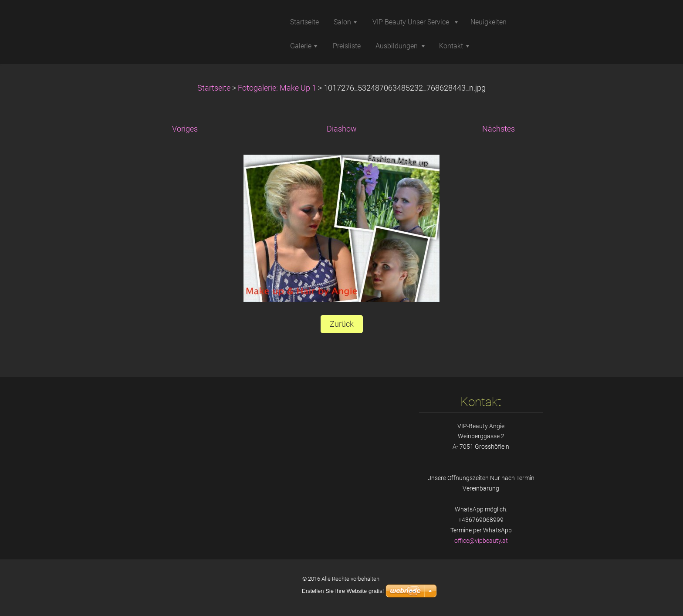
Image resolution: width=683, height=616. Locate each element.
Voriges (185, 129)
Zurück (342, 324)
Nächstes (499, 129)
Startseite (214, 88)
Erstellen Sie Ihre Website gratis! (343, 591)
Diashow (342, 129)
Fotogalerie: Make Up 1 (277, 88)
